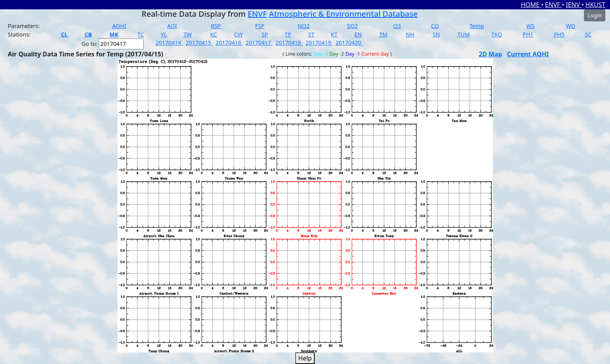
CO (435, 26)
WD (571, 26)
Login (595, 15)
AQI (172, 26)
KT (334, 34)
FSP (260, 26)
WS (530, 26)
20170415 (199, 43)
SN (436, 34)
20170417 (259, 43)
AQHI (119, 26)
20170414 (169, 43)
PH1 (528, 34)
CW (238, 34)
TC (141, 34)
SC (588, 34)
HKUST (595, 5)
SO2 (352, 26)
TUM (464, 34)
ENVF (553, 5)
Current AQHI (528, 54)
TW (187, 34)
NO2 (303, 26)
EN (358, 34)
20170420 (349, 43)
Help (305, 358)
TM (383, 34)
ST (311, 34)
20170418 (289, 43)
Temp (477, 26)
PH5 (559, 34)
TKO (497, 34)
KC (214, 34)
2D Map (491, 54)
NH (410, 34)
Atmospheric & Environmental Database (343, 14)
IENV (573, 5)
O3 (397, 26)
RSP (216, 26)
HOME (531, 5)
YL (164, 34)
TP (288, 34)
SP (265, 34)
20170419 (319, 43)
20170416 (229, 43)
